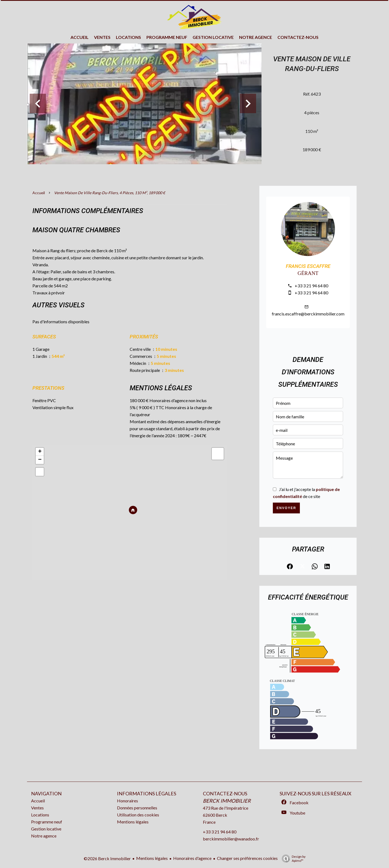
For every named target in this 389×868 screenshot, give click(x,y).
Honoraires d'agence (192, 858)
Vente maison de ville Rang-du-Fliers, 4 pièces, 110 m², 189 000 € (110, 193)
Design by (292, 859)
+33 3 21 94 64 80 (311, 286)
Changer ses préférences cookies (247, 858)
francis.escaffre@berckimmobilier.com (308, 314)
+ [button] (40, 452)
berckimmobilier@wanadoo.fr (231, 839)
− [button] (40, 460)
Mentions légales (152, 858)
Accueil (39, 193)
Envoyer (286, 508)
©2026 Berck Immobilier (107, 858)
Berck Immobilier (227, 801)
